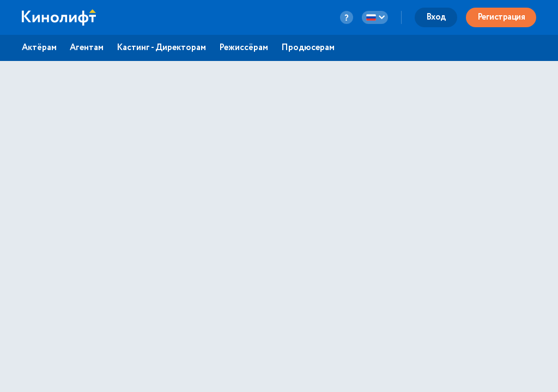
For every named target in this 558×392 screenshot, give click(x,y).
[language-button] (375, 17)
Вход (436, 17)
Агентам (87, 48)
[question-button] (347, 17)
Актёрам (39, 48)
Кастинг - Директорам (161, 48)
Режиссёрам (244, 48)
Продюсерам (308, 48)
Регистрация (501, 17)
